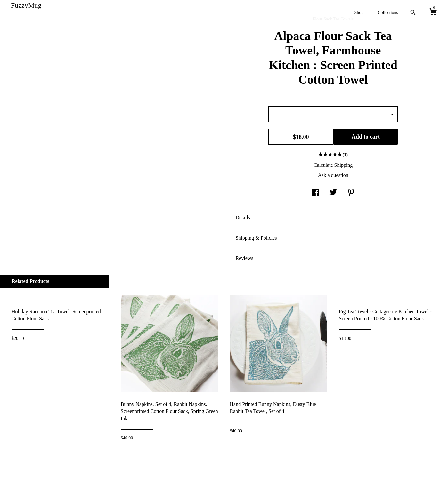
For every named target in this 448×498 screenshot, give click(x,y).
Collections (388, 13)
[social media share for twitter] (333, 193)
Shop (359, 13)
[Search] (413, 13)
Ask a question (333, 175)
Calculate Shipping (333, 165)
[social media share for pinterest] (351, 193)
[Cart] (433, 13)
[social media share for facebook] (315, 193)
